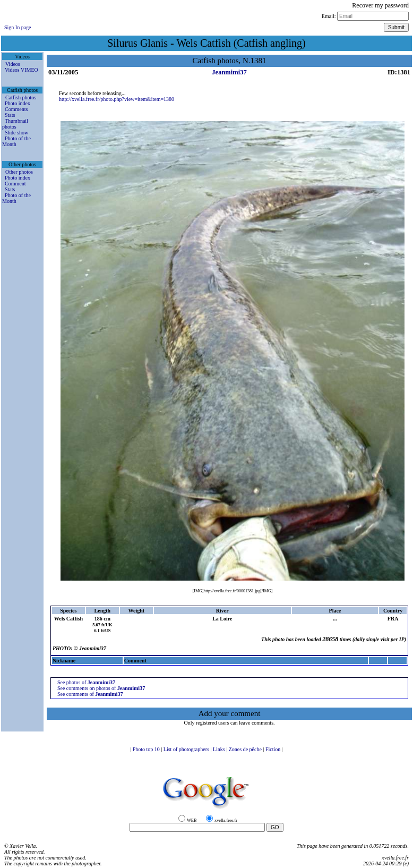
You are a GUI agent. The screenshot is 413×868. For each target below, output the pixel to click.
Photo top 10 (147, 749)
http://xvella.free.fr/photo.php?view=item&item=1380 (117, 99)
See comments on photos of (101, 688)
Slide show (16, 133)
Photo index (18, 103)
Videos (13, 64)
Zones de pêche (246, 749)
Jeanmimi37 (229, 72)
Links (220, 749)
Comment (15, 184)
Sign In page (18, 27)
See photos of (86, 682)
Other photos (19, 172)
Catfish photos (21, 97)
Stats (10, 115)
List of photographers (187, 749)
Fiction (274, 749)
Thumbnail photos (15, 124)
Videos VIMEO (21, 70)
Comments (16, 109)
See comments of (90, 694)
